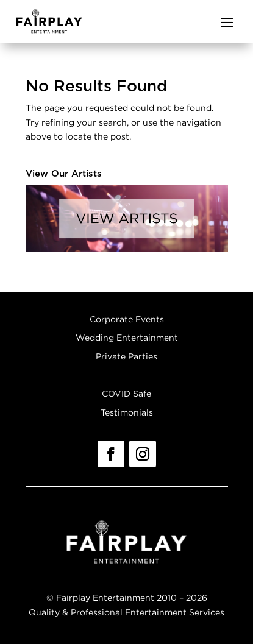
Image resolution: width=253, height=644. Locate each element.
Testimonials (127, 412)
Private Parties (127, 356)
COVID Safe (127, 393)
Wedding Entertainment (127, 337)
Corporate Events (127, 319)
